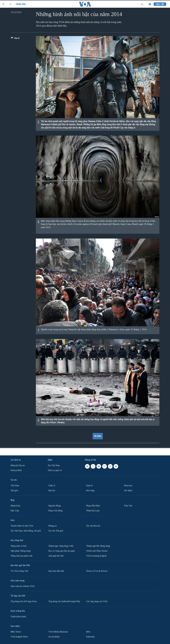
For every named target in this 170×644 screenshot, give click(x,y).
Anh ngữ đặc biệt (56, 556)
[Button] (15, 39)
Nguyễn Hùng (55, 506)
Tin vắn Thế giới (56, 531)
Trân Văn (128, 506)
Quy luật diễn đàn (56, 571)
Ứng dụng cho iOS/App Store (24, 601)
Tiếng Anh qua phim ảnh (21, 556)
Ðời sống (90, 491)
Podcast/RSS (16, 470)
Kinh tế (89, 486)
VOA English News (19, 637)
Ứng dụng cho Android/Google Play (64, 601)
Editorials (90, 637)
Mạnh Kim (15, 506)
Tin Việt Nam (54, 465)
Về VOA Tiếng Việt (19, 571)
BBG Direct (16, 632)
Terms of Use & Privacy (97, 571)
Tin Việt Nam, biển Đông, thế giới (26, 531)
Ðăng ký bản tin (18, 465)
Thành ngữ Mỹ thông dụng (98, 546)
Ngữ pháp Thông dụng (21, 551)
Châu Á (52, 486)
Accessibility (54, 637)
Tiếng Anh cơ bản (18, 546)
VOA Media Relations (58, 632)
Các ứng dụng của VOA (97, 601)
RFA (88, 632)
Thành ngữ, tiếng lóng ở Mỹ (61, 546)
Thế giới (14, 491)
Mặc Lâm (15, 511)
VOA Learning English (96, 556)
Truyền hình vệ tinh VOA (22, 526)
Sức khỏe (128, 491)
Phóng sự (53, 526)
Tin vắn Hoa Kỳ (93, 526)
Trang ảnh (21, 4)
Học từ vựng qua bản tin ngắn (62, 551)
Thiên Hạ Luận (93, 511)
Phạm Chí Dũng (55, 511)
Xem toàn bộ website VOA (23, 586)
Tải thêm (98, 436)
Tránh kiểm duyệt (18, 616)
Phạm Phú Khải (93, 506)
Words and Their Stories (97, 551)
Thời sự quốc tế (55, 470)
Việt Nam (15, 486)
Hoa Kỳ (52, 491)
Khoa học (128, 486)
